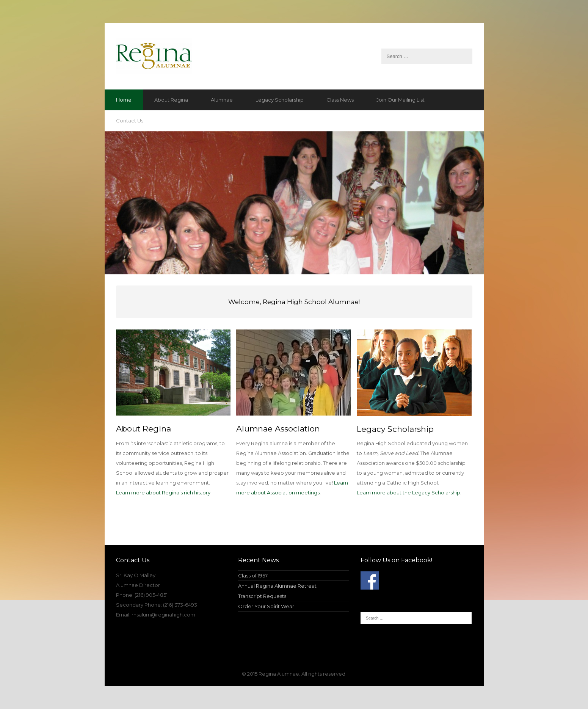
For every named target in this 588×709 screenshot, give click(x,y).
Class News (340, 100)
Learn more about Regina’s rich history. (164, 493)
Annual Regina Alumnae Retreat (277, 586)
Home (124, 100)
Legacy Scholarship (280, 100)
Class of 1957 (253, 576)
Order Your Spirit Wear (266, 606)
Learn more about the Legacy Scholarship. (409, 493)
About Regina (171, 100)
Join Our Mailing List (401, 100)
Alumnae (222, 100)
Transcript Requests (262, 596)
